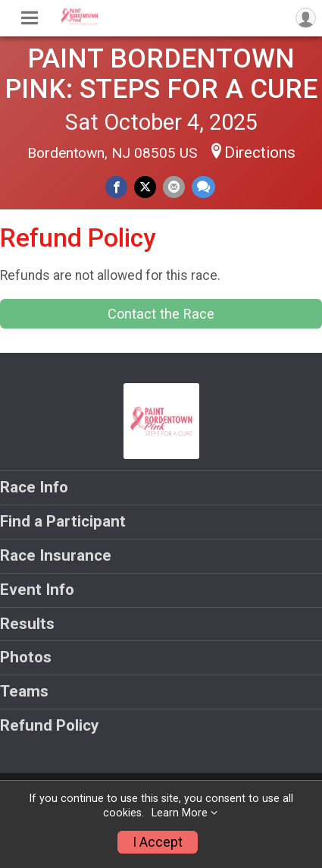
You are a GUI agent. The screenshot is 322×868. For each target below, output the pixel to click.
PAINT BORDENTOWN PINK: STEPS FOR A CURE (161, 74)
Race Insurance (56, 555)
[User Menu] (306, 18)
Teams (24, 691)
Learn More (180, 813)
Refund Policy (49, 725)
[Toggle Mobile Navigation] (30, 18)
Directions (260, 153)
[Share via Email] (174, 187)
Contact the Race (161, 314)
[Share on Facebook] (116, 187)
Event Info (37, 590)
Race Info (34, 487)
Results (27, 624)
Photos (26, 657)
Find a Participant (63, 521)
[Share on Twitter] (145, 187)
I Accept (158, 842)
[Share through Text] (203, 187)
